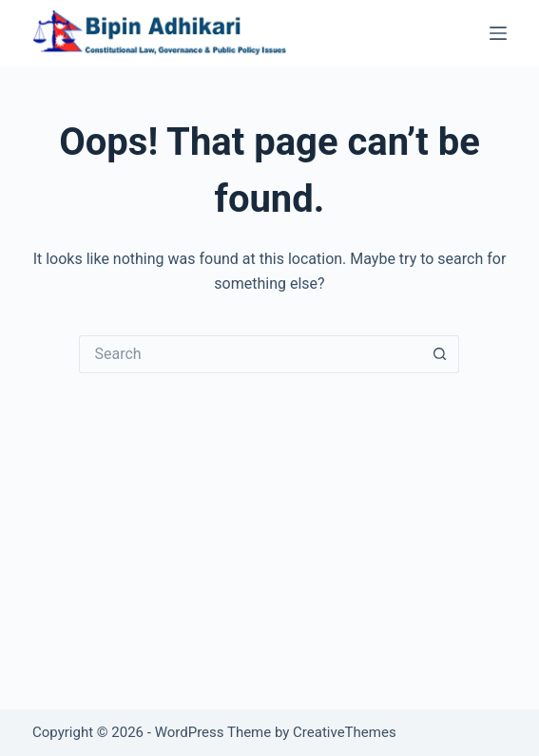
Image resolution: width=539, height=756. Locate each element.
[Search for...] (250, 354)
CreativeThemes (345, 732)
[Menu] (498, 33)
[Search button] (440, 354)
